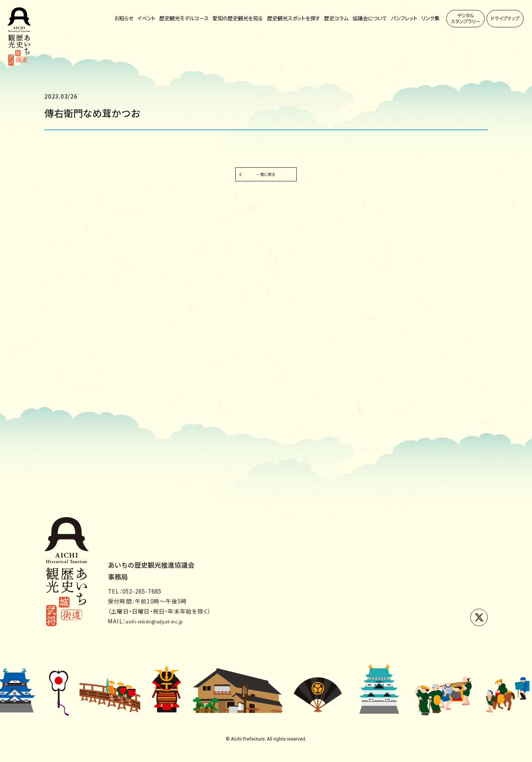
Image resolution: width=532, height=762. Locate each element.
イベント (146, 18)
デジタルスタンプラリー (466, 18)
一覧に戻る (266, 178)
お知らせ (124, 18)
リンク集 (430, 18)
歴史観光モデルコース (184, 18)
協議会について (370, 18)
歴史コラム (336, 18)
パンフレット (404, 18)
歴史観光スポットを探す (294, 18)
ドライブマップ (505, 18)
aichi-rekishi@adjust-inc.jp (167, 621)
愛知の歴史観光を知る (238, 18)
